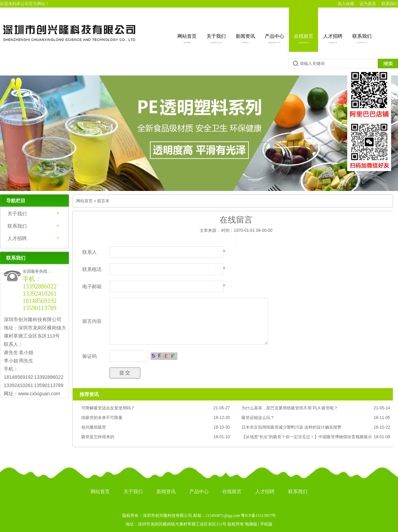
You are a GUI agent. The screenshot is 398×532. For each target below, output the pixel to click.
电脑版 (251, 524)
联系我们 (390, 4)
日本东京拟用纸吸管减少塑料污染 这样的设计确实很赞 (291, 427)
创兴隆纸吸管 (94, 427)
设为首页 (368, 4)
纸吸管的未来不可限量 (102, 418)
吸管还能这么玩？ (258, 418)
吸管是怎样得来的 (98, 437)
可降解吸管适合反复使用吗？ (108, 408)
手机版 (266, 524)
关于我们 (216, 39)
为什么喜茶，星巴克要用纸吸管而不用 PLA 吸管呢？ (290, 408)
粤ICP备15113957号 (258, 516)
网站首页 (187, 39)
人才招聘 (333, 39)
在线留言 (304, 39)
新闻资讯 (245, 39)
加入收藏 (346, 4)
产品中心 (274, 39)
